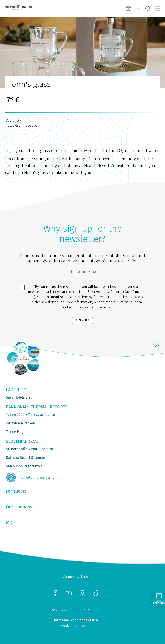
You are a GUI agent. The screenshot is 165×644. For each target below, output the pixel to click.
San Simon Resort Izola (24, 466)
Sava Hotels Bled (19, 397)
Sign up (82, 320)
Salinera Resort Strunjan (25, 458)
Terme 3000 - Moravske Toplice (31, 415)
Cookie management (77, 626)
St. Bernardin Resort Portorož (30, 449)
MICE (11, 522)
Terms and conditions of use (76, 620)
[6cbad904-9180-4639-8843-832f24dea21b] (82, 273)
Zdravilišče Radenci (21, 423)
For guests (16, 491)
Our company (19, 507)
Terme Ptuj (15, 432)
